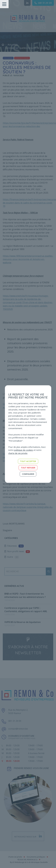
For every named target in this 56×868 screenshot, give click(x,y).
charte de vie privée (18, 453)
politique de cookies (24, 450)
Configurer (28, 474)
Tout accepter (28, 461)
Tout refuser (28, 468)
